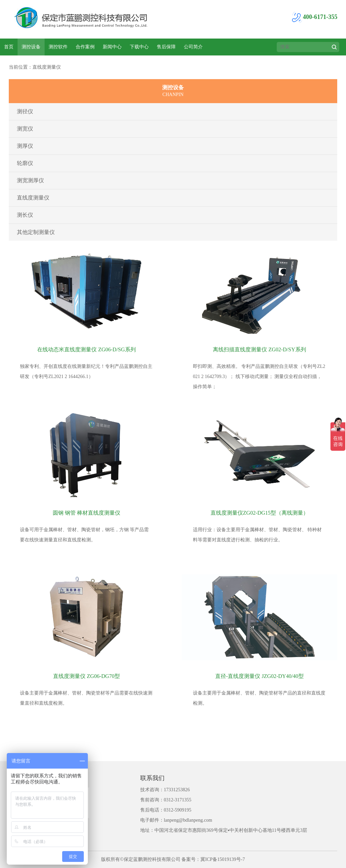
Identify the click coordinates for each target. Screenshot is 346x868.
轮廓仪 (25, 163)
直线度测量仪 (33, 198)
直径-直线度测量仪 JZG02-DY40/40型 (259, 676)
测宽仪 (25, 129)
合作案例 (85, 47)
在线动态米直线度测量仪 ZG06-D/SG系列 (86, 349)
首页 (9, 47)
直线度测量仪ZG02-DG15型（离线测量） (259, 513)
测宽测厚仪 (30, 180)
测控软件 (58, 47)
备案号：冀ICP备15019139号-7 (213, 859)
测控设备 (31, 47)
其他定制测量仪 (36, 232)
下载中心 (139, 47)
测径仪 (25, 111)
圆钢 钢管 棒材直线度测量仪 (86, 513)
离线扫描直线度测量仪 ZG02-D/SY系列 (259, 349)
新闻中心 (112, 47)
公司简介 (193, 47)
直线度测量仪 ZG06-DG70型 (86, 676)
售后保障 (166, 47)
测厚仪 (25, 146)
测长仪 (25, 215)
